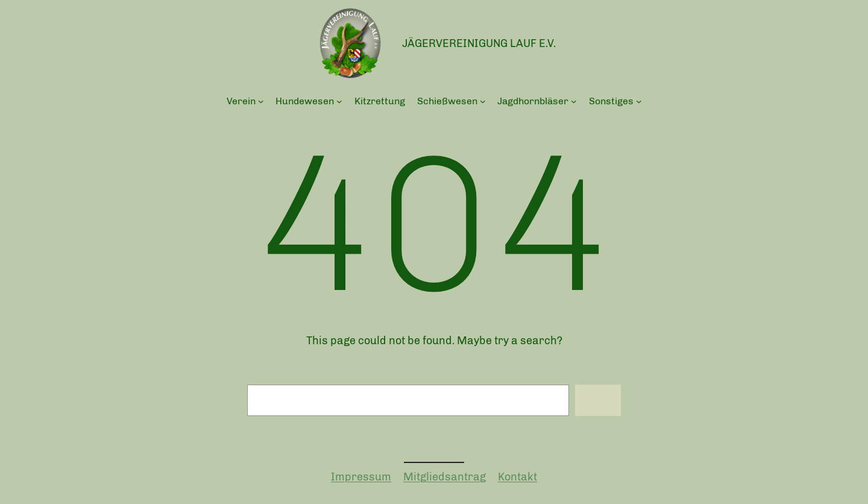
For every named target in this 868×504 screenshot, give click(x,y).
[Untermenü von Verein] (261, 101)
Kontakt (517, 477)
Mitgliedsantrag (445, 477)
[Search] (598, 400)
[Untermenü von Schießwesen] (483, 101)
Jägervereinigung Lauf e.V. (479, 43)
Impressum (361, 477)
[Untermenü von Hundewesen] (339, 101)
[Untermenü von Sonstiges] (639, 101)
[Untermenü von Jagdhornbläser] (574, 101)
